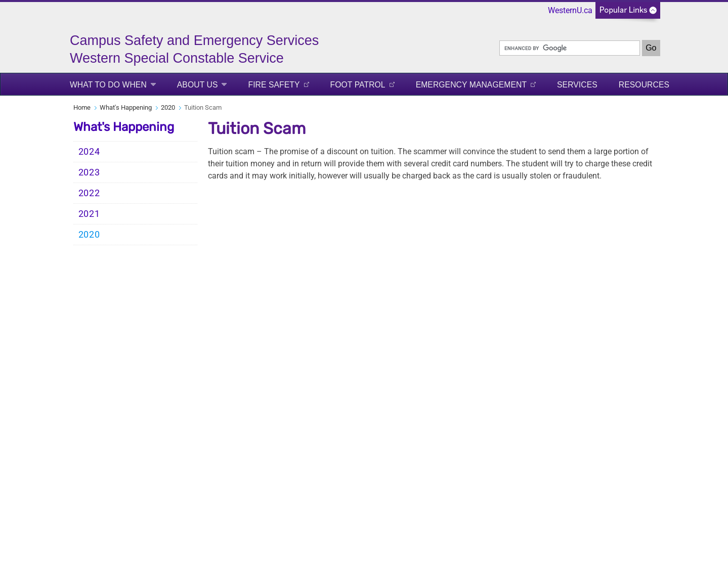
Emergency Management (471, 85)
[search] (570, 48)
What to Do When (108, 85)
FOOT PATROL (358, 85)
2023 (89, 172)
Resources (644, 85)
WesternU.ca (570, 10)
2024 (89, 152)
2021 (89, 214)
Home (82, 107)
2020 (168, 107)
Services (577, 85)
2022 (89, 193)
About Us (198, 85)
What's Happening (126, 107)
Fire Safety (274, 85)
